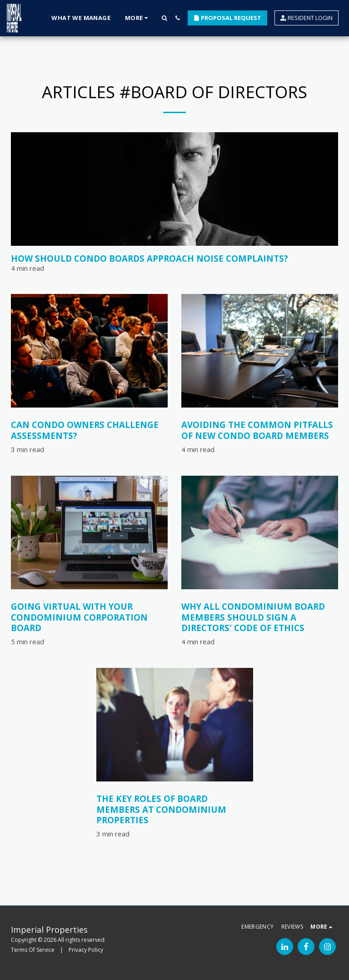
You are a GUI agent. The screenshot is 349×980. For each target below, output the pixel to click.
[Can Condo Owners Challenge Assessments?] (89, 430)
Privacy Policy (86, 950)
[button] (164, 18)
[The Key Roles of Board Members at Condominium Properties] (175, 809)
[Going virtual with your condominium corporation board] (89, 617)
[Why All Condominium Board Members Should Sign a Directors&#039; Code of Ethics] (260, 617)
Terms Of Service (33, 950)
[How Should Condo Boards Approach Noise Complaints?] (174, 258)
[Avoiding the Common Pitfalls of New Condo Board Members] (260, 430)
